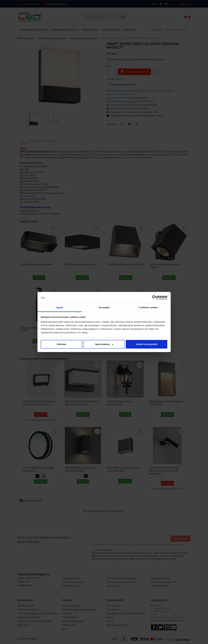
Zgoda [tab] (60, 307)
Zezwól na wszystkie (147, 344)
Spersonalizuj (104, 344)
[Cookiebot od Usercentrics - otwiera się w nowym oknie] (154, 298)
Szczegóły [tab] (104, 307)
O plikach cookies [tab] (148, 307)
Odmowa (61, 344)
